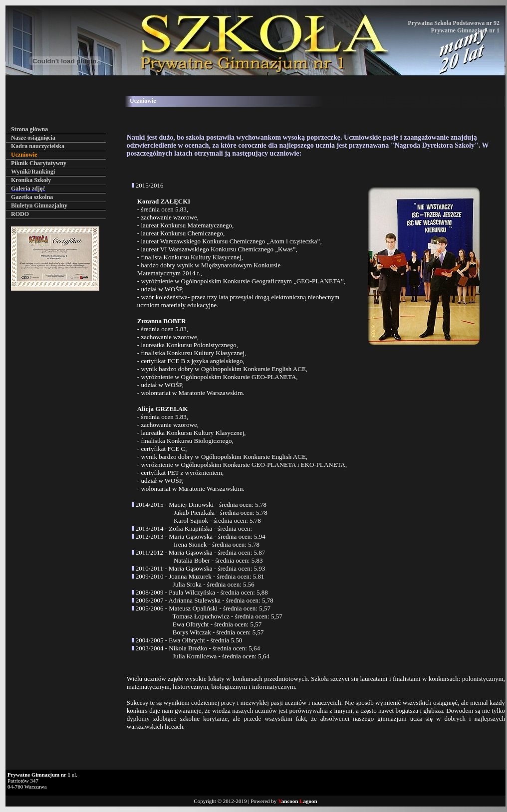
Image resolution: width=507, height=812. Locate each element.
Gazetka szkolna (32, 197)
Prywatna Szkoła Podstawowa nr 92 (454, 23)
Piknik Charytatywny (39, 163)
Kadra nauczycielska (38, 146)
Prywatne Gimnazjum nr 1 (465, 30)
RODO (20, 214)
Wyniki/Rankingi (33, 172)
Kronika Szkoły (31, 180)
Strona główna (29, 129)
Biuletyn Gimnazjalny (39, 205)
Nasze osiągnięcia (33, 138)
